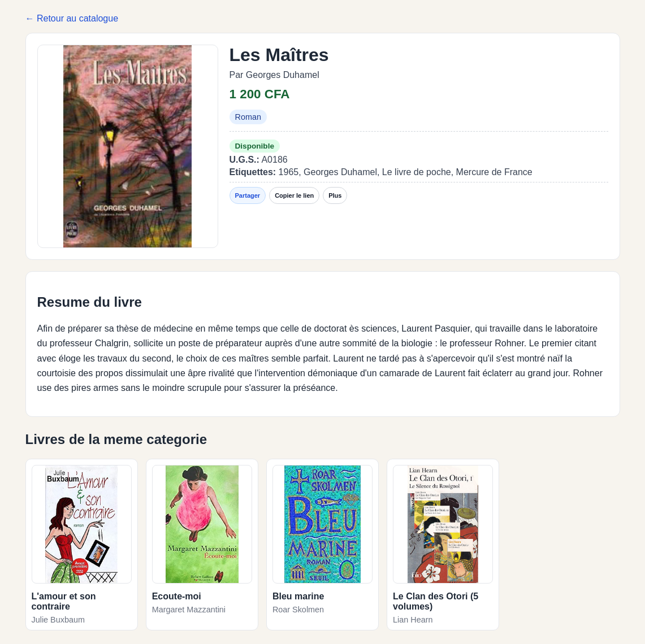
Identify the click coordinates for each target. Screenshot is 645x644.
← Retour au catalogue (72, 18)
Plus (335, 195)
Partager (248, 195)
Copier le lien (294, 195)
